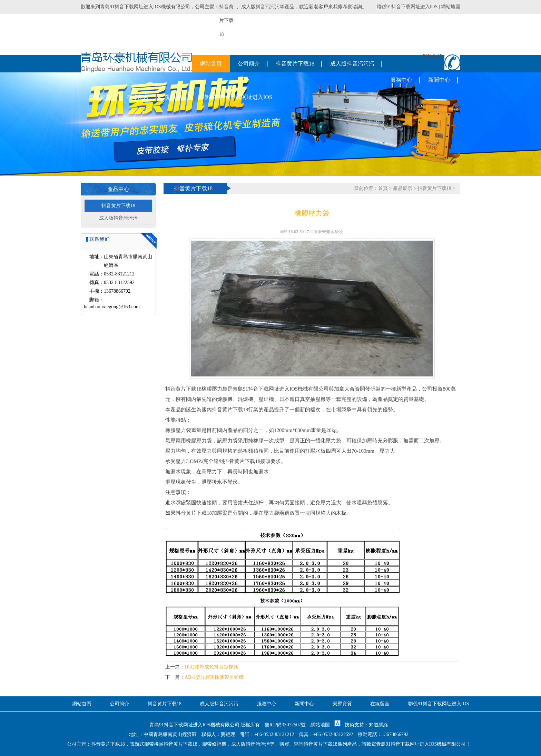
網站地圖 (451, 7)
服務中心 (401, 80)
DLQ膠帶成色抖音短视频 (211, 667)
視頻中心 (176, 97)
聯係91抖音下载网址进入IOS (407, 7)
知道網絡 (378, 725)
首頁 (383, 188)
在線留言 (138, 97)
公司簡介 (249, 64)
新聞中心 (439, 80)
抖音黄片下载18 (295, 64)
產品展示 (403, 188)
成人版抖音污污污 (260, 7)
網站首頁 (211, 64)
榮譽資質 (100, 97)
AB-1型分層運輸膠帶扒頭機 (214, 677)
